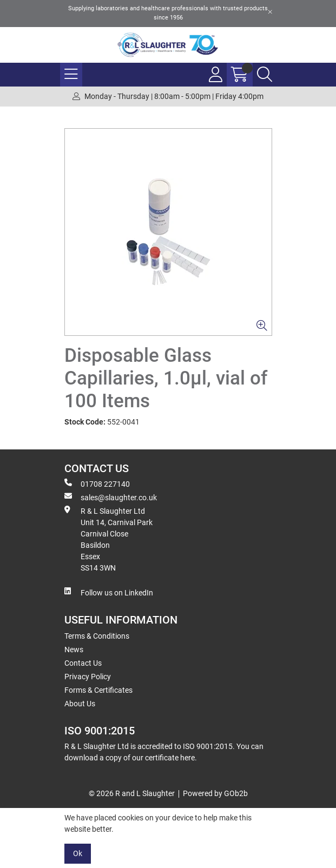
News (74, 650)
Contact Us (83, 663)
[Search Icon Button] (265, 75)
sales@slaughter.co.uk (111, 497)
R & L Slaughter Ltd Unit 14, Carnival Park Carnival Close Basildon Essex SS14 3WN (108, 539)
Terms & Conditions (97, 636)
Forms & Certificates (98, 690)
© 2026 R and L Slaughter (132, 793)
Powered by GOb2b (215, 793)
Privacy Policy (88, 677)
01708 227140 (97, 483)
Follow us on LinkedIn (109, 592)
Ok (78, 853)
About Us (80, 704)
